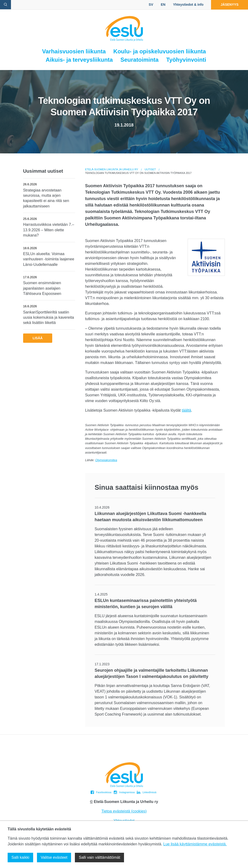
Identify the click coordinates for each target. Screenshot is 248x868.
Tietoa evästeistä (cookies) (124, 811)
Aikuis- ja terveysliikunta (79, 60)
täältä (186, 410)
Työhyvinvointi (186, 60)
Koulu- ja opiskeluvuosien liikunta (160, 51)
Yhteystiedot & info (188, 5)
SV (151, 5)
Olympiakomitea (106, 460)
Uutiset (150, 169)
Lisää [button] (38, 338)
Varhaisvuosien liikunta (74, 51)
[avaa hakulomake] (5, 5)
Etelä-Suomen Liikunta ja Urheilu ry (112, 169)
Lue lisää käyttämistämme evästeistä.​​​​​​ (195, 844)
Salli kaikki (20, 857)
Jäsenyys (230, 5)
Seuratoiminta (139, 60)
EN (163, 5)
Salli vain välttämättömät (99, 857)
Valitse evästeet (54, 857)
